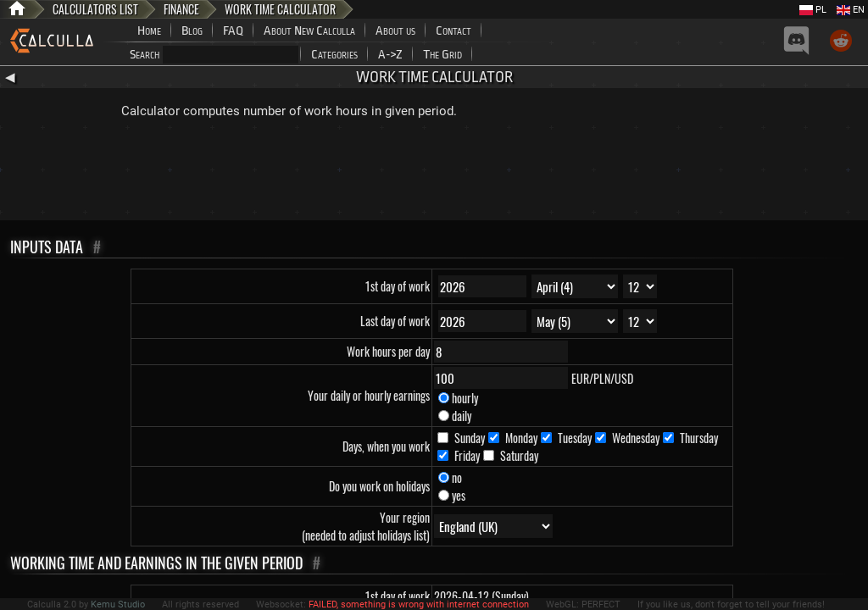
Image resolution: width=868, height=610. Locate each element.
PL (813, 10)
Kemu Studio (118, 604)
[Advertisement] (434, 174)
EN (851, 10)
